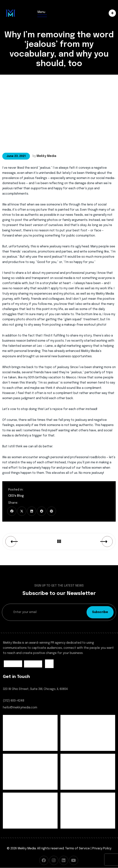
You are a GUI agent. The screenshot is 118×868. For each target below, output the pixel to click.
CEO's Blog (16, 496)
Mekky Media (46, 156)
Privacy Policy (102, 848)
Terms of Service (77, 848)
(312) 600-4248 (14, 701)
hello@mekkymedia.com (20, 708)
